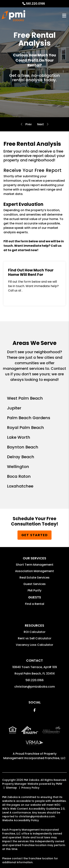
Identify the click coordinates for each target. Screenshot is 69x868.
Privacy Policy (30, 788)
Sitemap (11, 788)
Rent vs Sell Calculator (35, 638)
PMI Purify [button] (34, 590)
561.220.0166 (36, 4)
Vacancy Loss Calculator (34, 645)
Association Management (34, 571)
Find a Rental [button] (35, 604)
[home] (13, 16)
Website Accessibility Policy (21, 820)
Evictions (29, 124)
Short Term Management (35, 565)
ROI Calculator (35, 632)
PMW (59, 784)
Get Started (35, 535)
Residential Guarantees (40, 124)
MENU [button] (64, 16)
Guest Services (34, 584)
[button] (34, 710)
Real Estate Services (34, 578)
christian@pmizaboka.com (35, 687)
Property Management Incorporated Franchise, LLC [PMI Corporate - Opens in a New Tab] (34, 756)
